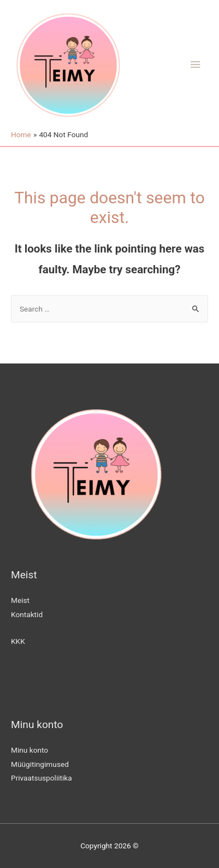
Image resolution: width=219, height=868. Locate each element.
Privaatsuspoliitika (42, 778)
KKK (18, 641)
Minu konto (29, 750)
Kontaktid (27, 614)
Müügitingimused (40, 764)
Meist (20, 600)
